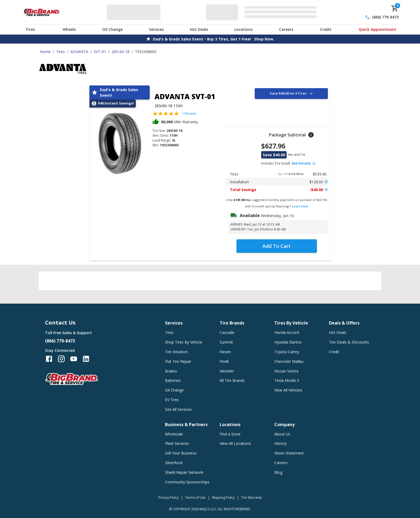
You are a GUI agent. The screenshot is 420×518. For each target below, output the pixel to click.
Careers (286, 29)
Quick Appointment (378, 29)
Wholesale (174, 434)
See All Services (178, 409)
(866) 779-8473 (385, 17)
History (280, 443)
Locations (243, 29)
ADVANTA (79, 52)
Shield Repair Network (184, 472)
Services (156, 29)
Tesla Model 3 (287, 380)
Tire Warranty (251, 497)
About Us (282, 434)
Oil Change (112, 29)
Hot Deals (199, 29)
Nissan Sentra (286, 371)
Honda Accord (287, 332)
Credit (326, 29)
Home (45, 52)
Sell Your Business (181, 453)
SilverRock (174, 463)
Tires (30, 29)
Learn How (300, 206)
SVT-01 (100, 52)
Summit (226, 342)
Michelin (227, 371)
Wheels (69, 29)
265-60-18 (121, 52)
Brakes (171, 371)
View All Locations (235, 443)
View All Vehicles (288, 390)
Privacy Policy (168, 497)
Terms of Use (195, 497)
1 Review (189, 113)
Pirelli (224, 361)
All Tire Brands (232, 380)
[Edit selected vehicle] (263, 12)
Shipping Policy (223, 497)
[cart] (395, 8)
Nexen (225, 352)
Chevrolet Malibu (289, 361)
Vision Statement (289, 453)
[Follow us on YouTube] (74, 359)
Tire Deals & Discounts (349, 342)
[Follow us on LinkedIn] (86, 359)
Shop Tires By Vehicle (184, 342)
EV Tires (172, 400)
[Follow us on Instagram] (61, 359)
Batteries (173, 380)
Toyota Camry (287, 352)
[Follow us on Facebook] (49, 359)
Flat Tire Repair (178, 361)
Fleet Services (177, 443)
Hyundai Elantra (288, 342)
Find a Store (230, 434)
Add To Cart (277, 246)
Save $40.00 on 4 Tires (292, 94)
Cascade (227, 332)
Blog (278, 472)
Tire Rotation (176, 352)
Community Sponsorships (187, 482)
